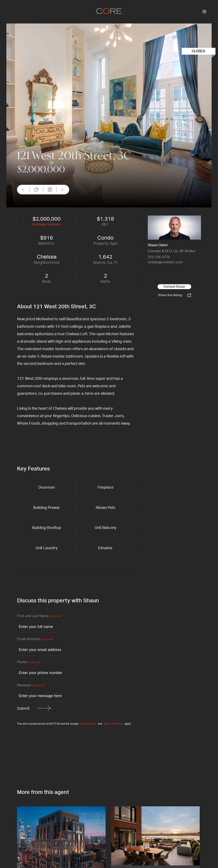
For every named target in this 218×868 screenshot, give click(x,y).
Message (31, 685)
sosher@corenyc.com (165, 262)
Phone (29, 662)
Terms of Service (113, 724)
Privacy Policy (88, 724)
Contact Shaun (174, 287)
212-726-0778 (159, 257)
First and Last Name (39, 616)
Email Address (35, 639)
